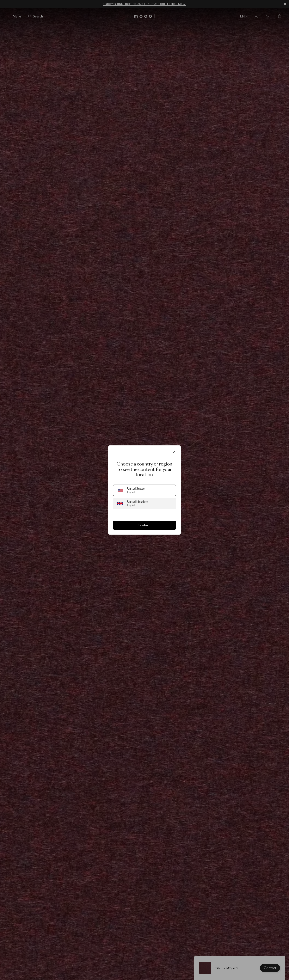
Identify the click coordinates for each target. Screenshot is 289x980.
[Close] (174, 452)
